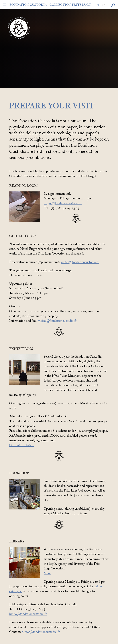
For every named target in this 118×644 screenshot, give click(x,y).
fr (98, 5)
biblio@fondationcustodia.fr (28, 614)
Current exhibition (22, 445)
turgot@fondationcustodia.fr (63, 203)
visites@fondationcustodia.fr (80, 262)
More (47, 573)
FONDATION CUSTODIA (50, 5)
